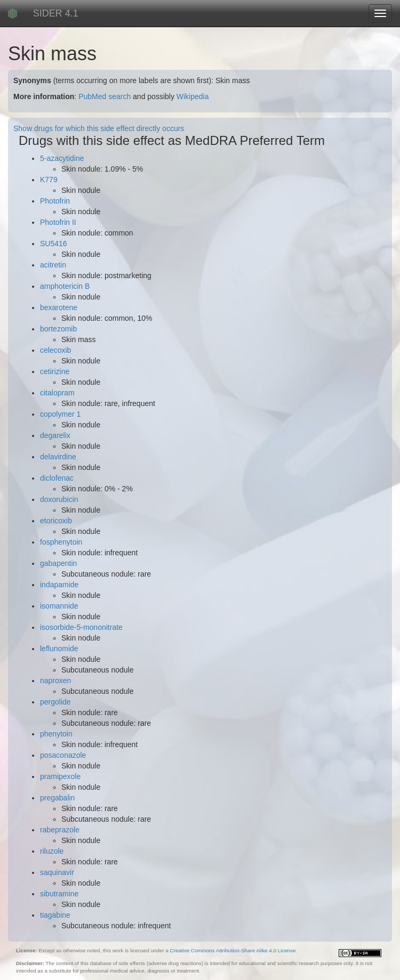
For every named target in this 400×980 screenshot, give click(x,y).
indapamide (59, 585)
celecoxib (55, 350)
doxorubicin (59, 499)
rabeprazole (60, 830)
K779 (49, 180)
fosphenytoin (61, 542)
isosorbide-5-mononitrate (81, 627)
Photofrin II (58, 222)
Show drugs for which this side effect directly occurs (99, 128)
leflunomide (59, 649)
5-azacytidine (62, 158)
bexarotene (59, 307)
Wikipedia (193, 96)
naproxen (55, 681)
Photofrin (55, 201)
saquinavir (57, 872)
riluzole (52, 851)
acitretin (53, 265)
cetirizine (55, 371)
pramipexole (60, 776)
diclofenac (57, 478)
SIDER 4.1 (56, 13)
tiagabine (55, 915)
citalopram (57, 393)
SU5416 (54, 244)
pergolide (55, 702)
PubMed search (105, 96)
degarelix (55, 435)
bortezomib (58, 329)
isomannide (59, 606)
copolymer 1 (60, 414)
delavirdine (58, 457)
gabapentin (58, 563)
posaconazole (63, 755)
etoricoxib (56, 521)
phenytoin (56, 734)
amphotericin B (65, 286)
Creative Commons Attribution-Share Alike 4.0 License (233, 950)
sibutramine (59, 894)
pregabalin (57, 798)
